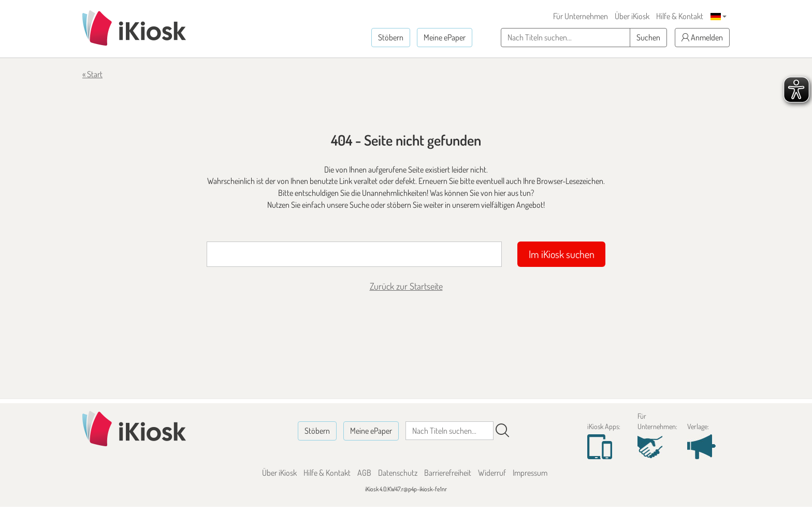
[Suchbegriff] (354, 254)
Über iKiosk (632, 16)
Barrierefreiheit (448, 473)
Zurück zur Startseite (406, 286)
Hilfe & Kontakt (680, 16)
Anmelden (702, 37)
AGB (364, 473)
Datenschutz (398, 473)
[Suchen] (502, 431)
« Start (92, 74)
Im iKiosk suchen (562, 254)
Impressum (530, 473)
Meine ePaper (445, 37)
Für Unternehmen (581, 16)
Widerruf (492, 473)
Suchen (648, 37)
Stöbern (391, 37)
